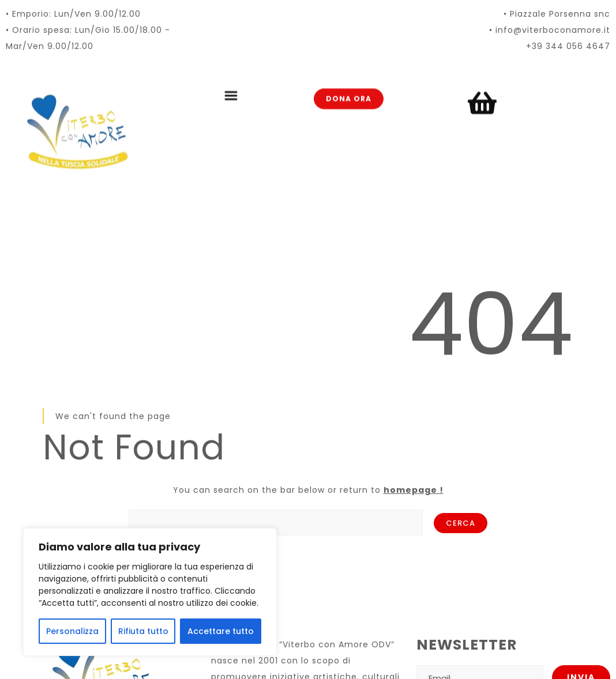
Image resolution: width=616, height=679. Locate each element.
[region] (150, 592)
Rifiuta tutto (143, 631)
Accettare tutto (221, 631)
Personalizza (72, 631)
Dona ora (349, 86)
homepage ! (414, 490)
